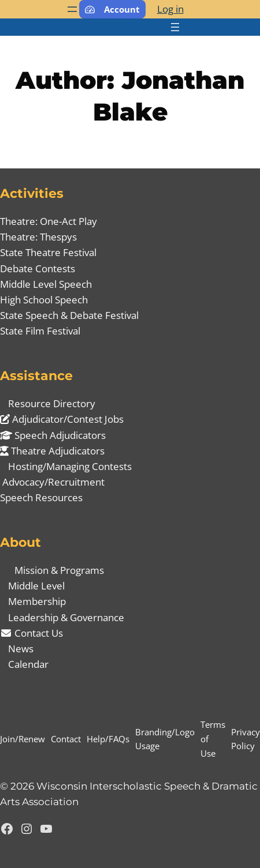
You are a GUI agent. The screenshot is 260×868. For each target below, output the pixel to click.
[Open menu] (72, 9)
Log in (170, 9)
